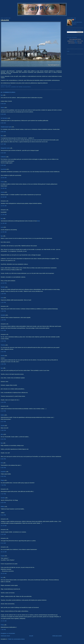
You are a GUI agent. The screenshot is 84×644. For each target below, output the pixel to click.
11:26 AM (4, 214)
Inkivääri (3, 315)
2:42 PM (3, 352)
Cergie (2, 556)
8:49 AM (3, 114)
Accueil (31, 636)
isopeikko (3, 472)
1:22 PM (3, 302)
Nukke (2, 415)
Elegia (2, 480)
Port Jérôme (19, 87)
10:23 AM (4, 573)
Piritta (2, 625)
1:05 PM (3, 294)
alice (2, 136)
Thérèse (3, 345)
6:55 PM (3, 476)
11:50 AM (4, 232)
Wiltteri (2, 507)
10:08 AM (4, 188)
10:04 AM (4, 178)
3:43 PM (3, 402)
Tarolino (3, 287)
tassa (38, 221)
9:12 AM (3, 543)
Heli (2, 463)
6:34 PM (3, 459)
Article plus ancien (57, 636)
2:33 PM (3, 341)
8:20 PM (3, 503)
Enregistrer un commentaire (8, 633)
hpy (2, 95)
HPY (42, 8)
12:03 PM (4, 283)
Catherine (3, 157)
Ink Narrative (4, 118)
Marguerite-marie (5, 148)
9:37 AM (3, 144)
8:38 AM (3, 104)
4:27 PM (3, 422)
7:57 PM (3, 494)
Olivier (2, 108)
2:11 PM (3, 330)
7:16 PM (3, 485)
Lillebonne (13, 87)
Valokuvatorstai (27, 87)
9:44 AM (3, 153)
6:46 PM (3, 468)
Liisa (2, 298)
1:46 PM (3, 311)
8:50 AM (3, 123)
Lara (2, 227)
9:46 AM (3, 165)
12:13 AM (4, 526)
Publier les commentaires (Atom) (16, 639)
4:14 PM (3, 411)
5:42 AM (3, 534)
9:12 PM (3, 515)
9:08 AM (3, 132)
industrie (8, 87)
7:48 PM (3, 630)
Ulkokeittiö (5, 20)
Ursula (2, 192)
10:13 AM (4, 552)
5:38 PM (3, 430)
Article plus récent (5, 636)
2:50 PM (3, 364)
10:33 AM (4, 197)
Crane (2, 182)
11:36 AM (4, 223)
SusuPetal (3, 169)
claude (2, 356)
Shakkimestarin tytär (6, 127)
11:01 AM (4, 206)
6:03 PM (3, 439)
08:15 (10, 85)
